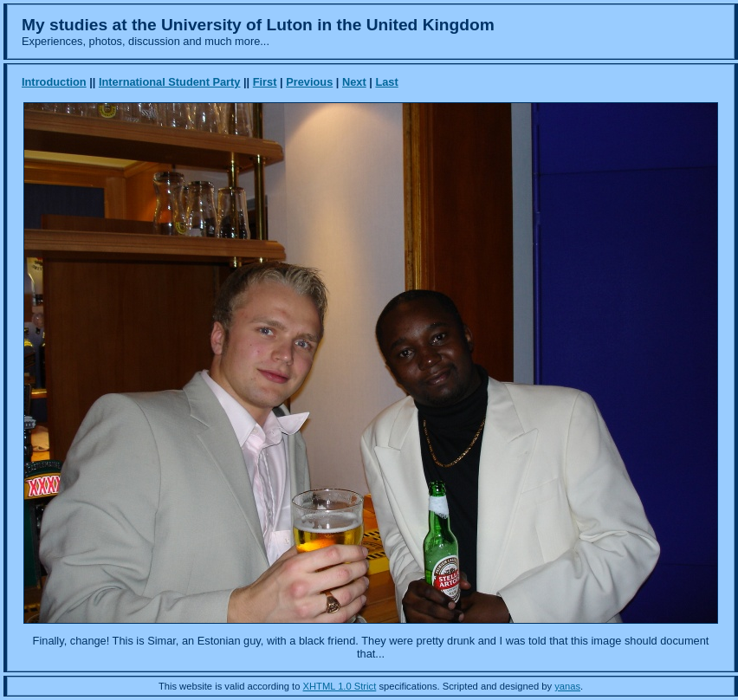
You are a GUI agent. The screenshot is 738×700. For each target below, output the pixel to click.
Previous (309, 82)
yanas (567, 686)
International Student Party (170, 82)
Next (354, 82)
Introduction (54, 82)
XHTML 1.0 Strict (340, 686)
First (265, 82)
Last (386, 82)
